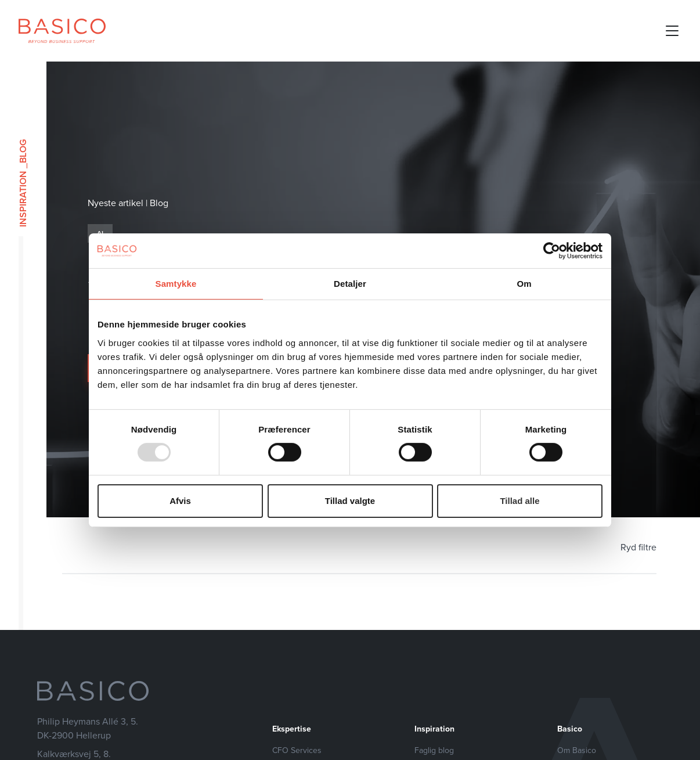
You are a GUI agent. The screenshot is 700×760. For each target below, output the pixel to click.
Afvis (180, 501)
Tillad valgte (350, 501)
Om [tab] (524, 283)
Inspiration (23, 199)
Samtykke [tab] (176, 283)
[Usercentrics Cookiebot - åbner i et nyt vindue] (552, 250)
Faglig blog (434, 750)
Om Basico (577, 750)
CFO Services (297, 750)
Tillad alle (519, 501)
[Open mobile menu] (672, 31)
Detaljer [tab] (350, 283)
